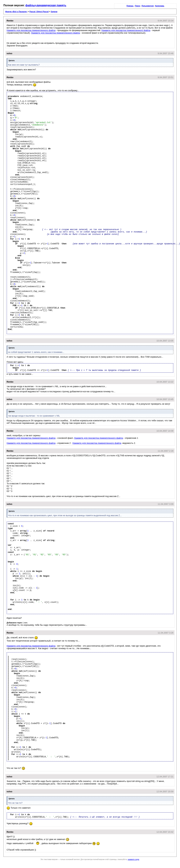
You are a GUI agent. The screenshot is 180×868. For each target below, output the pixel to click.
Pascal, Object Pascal (39, 12)
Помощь (130, 6)
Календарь (160, 6)
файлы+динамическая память (46, 5)
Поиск (138, 6)
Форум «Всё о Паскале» (16, 12)
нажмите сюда (133, 859)
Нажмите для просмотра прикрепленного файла (31, 30)
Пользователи (148, 6)
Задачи (54, 12)
